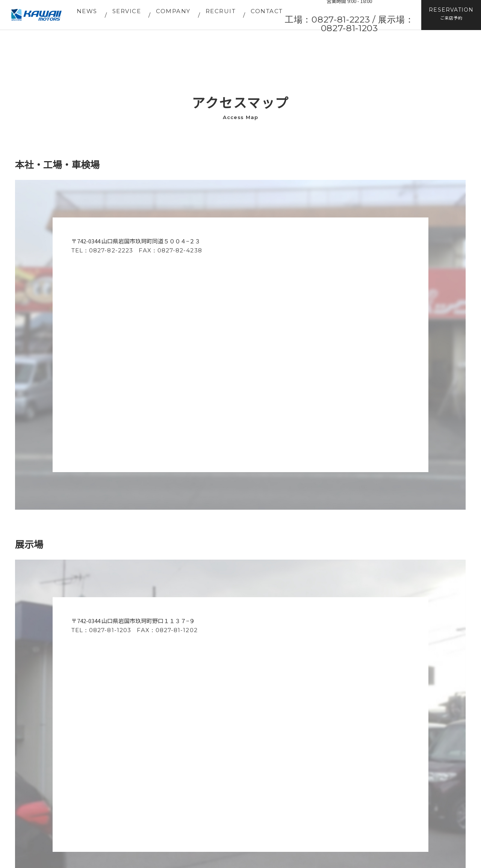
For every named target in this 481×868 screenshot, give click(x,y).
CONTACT (267, 11)
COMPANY (173, 11)
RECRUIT (221, 11)
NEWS (87, 11)
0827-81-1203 (110, 630)
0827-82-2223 (111, 250)
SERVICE (127, 11)
